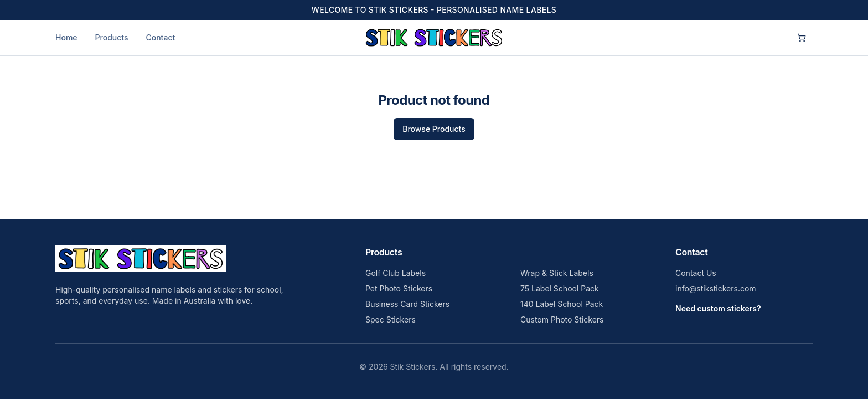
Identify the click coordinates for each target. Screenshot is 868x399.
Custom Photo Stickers (562, 319)
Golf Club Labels (396, 273)
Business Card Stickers (407, 304)
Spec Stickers (391, 319)
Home (66, 37)
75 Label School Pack (560, 288)
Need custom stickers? (718, 308)
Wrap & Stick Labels (557, 273)
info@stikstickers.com (716, 288)
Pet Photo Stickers (399, 288)
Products (112, 37)
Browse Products (434, 129)
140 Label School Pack (562, 304)
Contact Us (696, 273)
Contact (160, 37)
